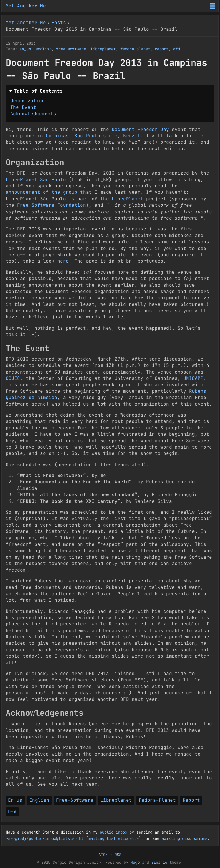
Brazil (132, 136)
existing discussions (184, 838)
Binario (159, 862)
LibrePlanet (127, 199)
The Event (23, 107)
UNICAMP (193, 378)
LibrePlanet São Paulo (36, 180)
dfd (176, 49)
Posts (59, 23)
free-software (71, 49)
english (44, 49)
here (63, 261)
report (162, 49)
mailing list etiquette (113, 838)
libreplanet (103, 49)
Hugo (135, 862)
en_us (25, 49)
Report (191, 800)
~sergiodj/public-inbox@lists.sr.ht (45, 838)
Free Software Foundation (52, 205)
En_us (15, 800)
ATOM (103, 855)
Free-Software (75, 800)
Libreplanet (116, 800)
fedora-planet (135, 49)
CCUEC (13, 378)
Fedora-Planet (157, 800)
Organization (27, 101)
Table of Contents (38, 91)
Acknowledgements (33, 114)
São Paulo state (96, 136)
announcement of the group (42, 192)
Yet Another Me (26, 6)
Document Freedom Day (140, 129)
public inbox (113, 832)
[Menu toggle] (212, 6)
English (39, 800)
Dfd (12, 812)
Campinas (57, 136)
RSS (118, 855)
